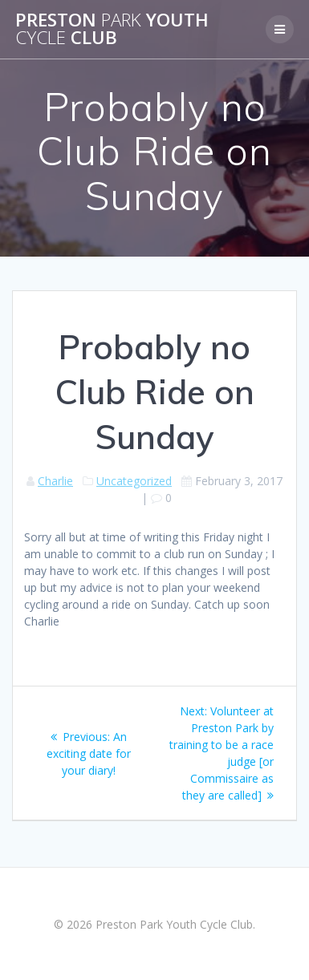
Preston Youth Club (112, 29)
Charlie (55, 481)
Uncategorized (134, 481)
